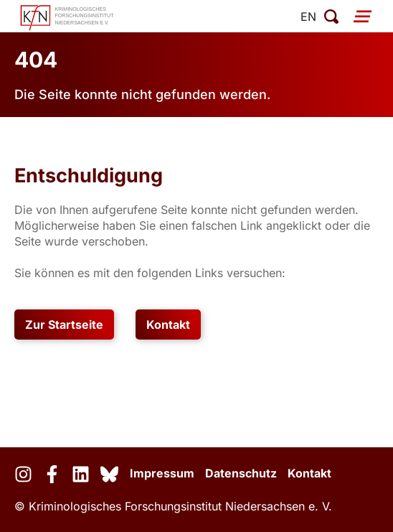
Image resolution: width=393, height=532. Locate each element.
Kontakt (168, 325)
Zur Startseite (64, 325)
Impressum (162, 473)
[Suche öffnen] (331, 17)
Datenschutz (241, 473)
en (308, 17)
